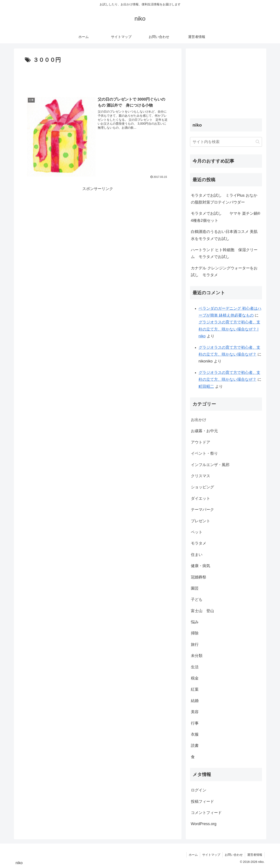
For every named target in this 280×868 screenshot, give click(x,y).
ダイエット (201, 498)
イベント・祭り (204, 453)
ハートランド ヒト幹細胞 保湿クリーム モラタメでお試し (224, 253)
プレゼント (201, 521)
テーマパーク (202, 510)
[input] (226, 142)
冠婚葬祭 (199, 577)
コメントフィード (206, 813)
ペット (197, 532)
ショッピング (202, 487)
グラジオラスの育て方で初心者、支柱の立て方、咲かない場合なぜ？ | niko (229, 329)
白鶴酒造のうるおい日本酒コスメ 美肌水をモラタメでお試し (224, 235)
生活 (195, 667)
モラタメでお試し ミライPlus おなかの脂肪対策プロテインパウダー (224, 199)
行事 (195, 723)
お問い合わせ (234, 855)
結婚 (195, 701)
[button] (258, 142)
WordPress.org (204, 824)
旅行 (195, 645)
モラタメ (199, 543)
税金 (195, 678)
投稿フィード (202, 802)
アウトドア (201, 442)
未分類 (197, 656)
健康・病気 (201, 566)
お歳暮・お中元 (204, 431)
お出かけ (199, 420)
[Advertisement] (98, 78)
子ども (197, 599)
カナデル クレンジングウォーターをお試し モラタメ (224, 272)
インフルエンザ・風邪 (210, 465)
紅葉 (195, 689)
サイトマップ (211, 855)
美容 (195, 712)
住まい (197, 555)
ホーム (193, 855)
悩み (195, 622)
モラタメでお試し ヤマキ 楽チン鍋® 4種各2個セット (226, 217)
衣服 (195, 734)
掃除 (195, 633)
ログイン (199, 790)
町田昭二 (206, 386)
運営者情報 (255, 855)
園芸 (195, 588)
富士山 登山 (202, 611)
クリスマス (201, 476)
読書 (195, 746)
